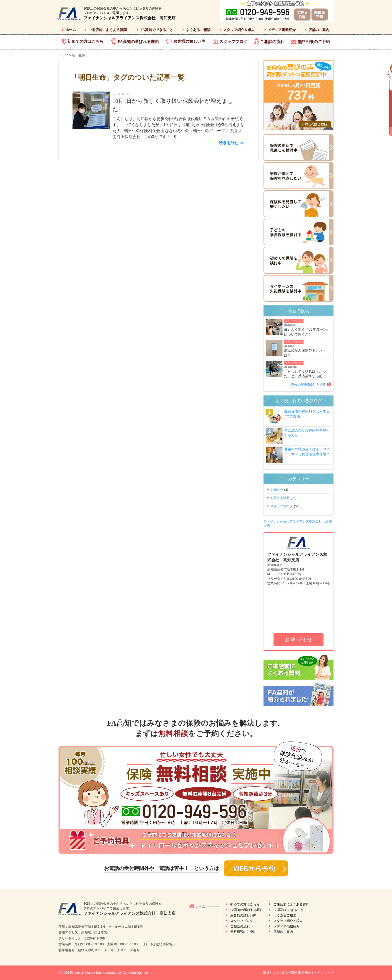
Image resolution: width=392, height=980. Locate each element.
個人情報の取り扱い (297, 973)
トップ (63, 55)
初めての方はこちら (85, 41)
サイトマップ (324, 973)
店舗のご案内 (319, 30)
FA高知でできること (157, 30)
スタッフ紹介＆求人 (239, 30)
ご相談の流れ (272, 42)
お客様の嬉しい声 (189, 41)
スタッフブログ (233, 42)
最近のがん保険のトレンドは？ (305, 353)
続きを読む (229, 143)
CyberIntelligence (135, 973)
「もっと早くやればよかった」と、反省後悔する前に (305, 374)
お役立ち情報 (280, 498)
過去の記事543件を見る (308, 385)
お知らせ (277, 490)
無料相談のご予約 (314, 42)
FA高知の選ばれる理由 (138, 42)
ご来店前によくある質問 (107, 30)
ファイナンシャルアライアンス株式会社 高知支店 (129, 18)
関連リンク (271, 973)
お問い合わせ (298, 640)
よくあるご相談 (198, 30)
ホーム (71, 30)
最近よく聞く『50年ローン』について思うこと (307, 332)
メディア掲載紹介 (282, 30)
